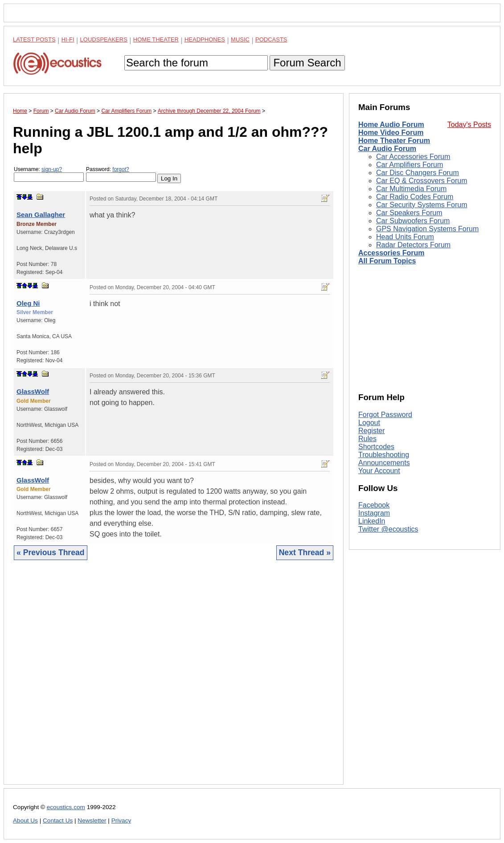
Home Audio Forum (391, 125)
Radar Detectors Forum (413, 245)
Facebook (374, 505)
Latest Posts (34, 39)
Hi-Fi (68, 39)
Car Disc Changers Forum (418, 173)
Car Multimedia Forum (411, 189)
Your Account (379, 471)
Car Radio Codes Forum (415, 197)
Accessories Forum (391, 253)
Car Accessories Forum (413, 157)
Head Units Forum (405, 237)
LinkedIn (372, 521)
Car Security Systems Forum (422, 205)
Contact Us (58, 820)
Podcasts (271, 39)
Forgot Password (385, 415)
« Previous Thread (51, 552)
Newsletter (92, 820)
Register (372, 431)
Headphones (205, 39)
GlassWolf (33, 391)
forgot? (121, 169)
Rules (367, 439)
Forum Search (307, 63)
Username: (49, 174)
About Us (25, 820)
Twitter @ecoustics (388, 529)
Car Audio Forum (387, 149)
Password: (121, 174)
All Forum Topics (387, 261)
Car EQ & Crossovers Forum (422, 181)
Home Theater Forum (394, 141)
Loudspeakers (104, 39)
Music (240, 39)
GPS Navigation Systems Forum (427, 229)
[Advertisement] (174, 679)
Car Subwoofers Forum (413, 221)
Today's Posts (469, 125)
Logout (369, 423)
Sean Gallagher (41, 215)
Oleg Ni (28, 303)
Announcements (384, 463)
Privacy (121, 820)
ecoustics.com (66, 807)
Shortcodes (376, 447)
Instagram (374, 513)
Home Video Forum (391, 133)
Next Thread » (305, 552)
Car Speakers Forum (409, 213)
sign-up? (52, 169)
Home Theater (156, 39)
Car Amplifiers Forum (410, 165)
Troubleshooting (384, 455)
